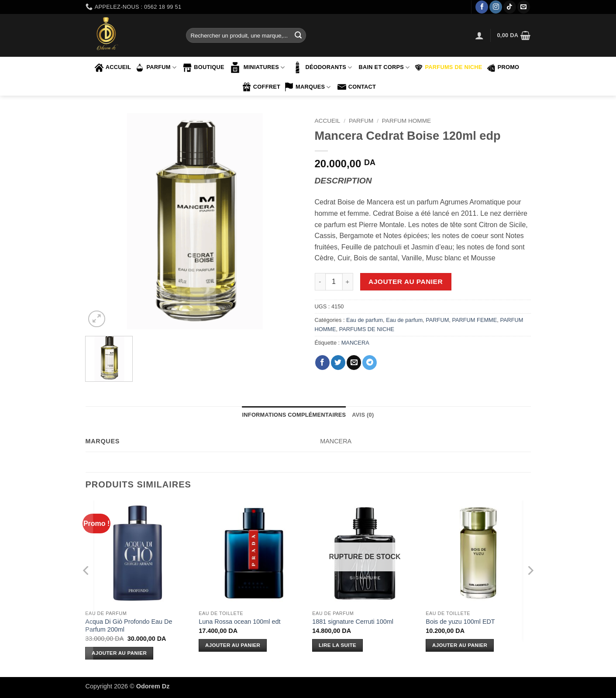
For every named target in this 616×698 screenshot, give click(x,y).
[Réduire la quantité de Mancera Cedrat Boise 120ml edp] (320, 282)
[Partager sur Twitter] (338, 363)
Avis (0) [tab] (363, 415)
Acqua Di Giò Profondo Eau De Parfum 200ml (129, 626)
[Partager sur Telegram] (370, 363)
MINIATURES (257, 67)
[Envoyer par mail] (354, 363)
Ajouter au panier (406, 282)
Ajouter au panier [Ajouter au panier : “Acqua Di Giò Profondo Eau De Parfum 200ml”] (119, 653)
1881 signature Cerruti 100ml (353, 622)
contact (357, 87)
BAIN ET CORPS (384, 67)
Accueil (328, 121)
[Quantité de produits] (334, 282)
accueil (113, 68)
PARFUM (156, 68)
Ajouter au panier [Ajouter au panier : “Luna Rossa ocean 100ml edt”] (233, 645)
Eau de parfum (365, 320)
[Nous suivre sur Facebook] (482, 7)
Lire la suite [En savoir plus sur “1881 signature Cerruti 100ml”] (337, 645)
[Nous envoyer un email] (524, 7)
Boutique (204, 68)
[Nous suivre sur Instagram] (496, 7)
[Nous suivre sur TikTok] (510, 7)
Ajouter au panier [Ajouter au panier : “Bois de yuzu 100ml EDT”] (460, 645)
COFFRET (261, 87)
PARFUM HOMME (406, 121)
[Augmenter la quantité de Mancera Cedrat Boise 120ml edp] (348, 282)
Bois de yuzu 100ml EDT (460, 622)
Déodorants (322, 67)
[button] (479, 35)
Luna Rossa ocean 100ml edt (239, 622)
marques (308, 87)
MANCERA (355, 343)
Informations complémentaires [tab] (294, 415)
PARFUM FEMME (474, 320)
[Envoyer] (298, 35)
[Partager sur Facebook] (322, 363)
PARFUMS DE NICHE (448, 68)
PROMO (503, 68)
